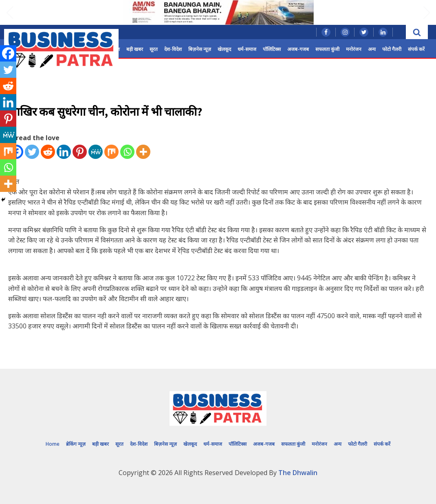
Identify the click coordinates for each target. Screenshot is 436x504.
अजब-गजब (298, 49)
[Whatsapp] (127, 152)
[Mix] (111, 152)
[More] (143, 152)
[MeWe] (96, 152)
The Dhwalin (298, 473)
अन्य (372, 49)
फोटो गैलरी (392, 49)
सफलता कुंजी (327, 49)
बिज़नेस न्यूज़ (200, 49)
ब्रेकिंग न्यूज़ (76, 444)
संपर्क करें (416, 49)
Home (53, 444)
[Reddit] (48, 152)
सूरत (154, 49)
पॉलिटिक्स (272, 49)
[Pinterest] (80, 152)
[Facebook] (8, 53)
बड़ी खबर (135, 49)
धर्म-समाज (247, 49)
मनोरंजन (354, 49)
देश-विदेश (173, 49)
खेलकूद (224, 49)
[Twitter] (32, 152)
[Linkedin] (64, 152)
